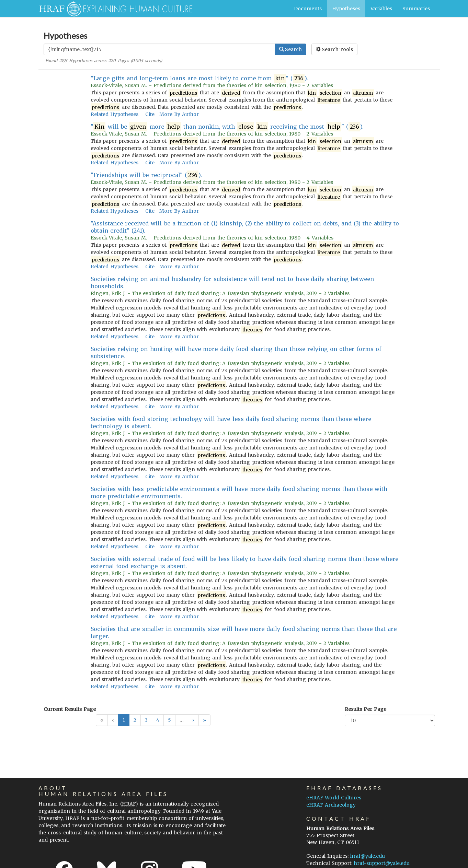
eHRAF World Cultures (334, 798)
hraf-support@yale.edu (382, 863)
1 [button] (124, 720)
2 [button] (135, 720)
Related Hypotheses (115, 114)
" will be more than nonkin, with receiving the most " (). (227, 127)
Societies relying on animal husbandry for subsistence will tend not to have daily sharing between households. (232, 283)
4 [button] (158, 720)
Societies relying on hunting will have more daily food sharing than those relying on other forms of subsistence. (236, 353)
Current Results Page (70, 709)
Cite (150, 114)
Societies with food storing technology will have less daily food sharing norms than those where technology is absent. (231, 423)
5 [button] (169, 720)
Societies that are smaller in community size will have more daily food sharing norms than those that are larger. (244, 632)
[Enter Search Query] (159, 49)
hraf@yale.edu (368, 856)
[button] (193, 720)
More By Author (179, 114)
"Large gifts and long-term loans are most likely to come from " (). (199, 78)
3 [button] (146, 720)
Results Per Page (366, 709)
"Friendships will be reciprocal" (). (146, 175)
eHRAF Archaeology (331, 805)
